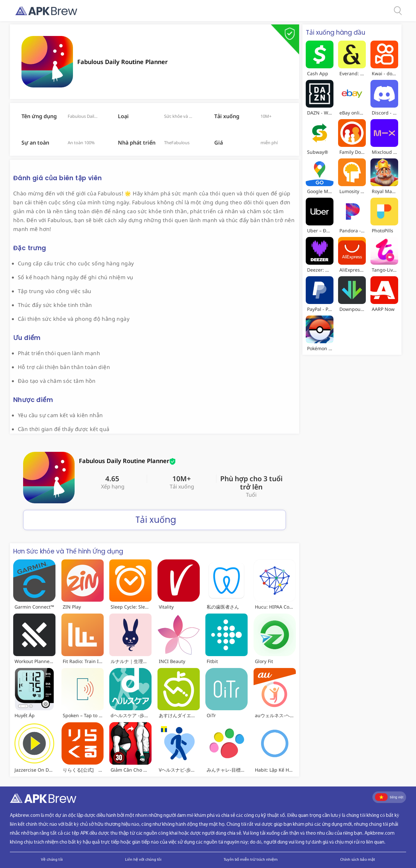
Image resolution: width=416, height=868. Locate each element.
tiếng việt (389, 797)
